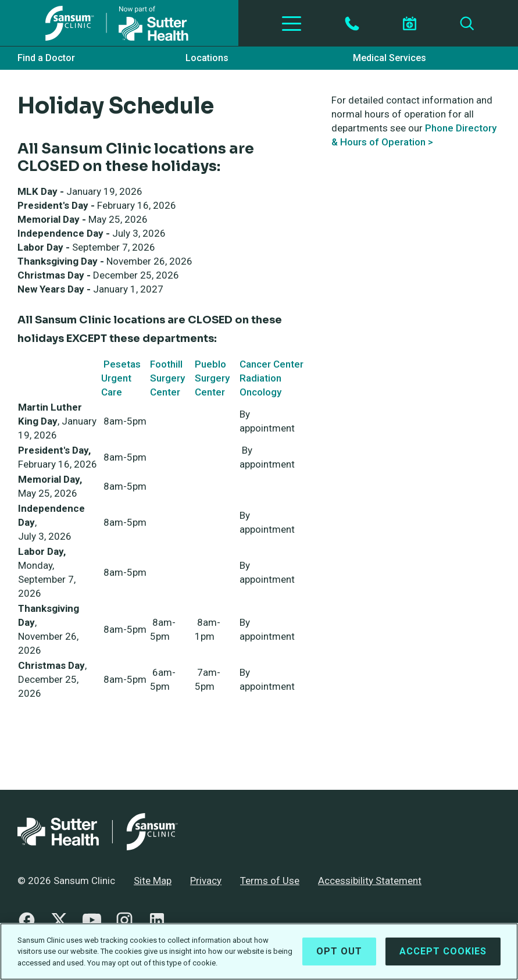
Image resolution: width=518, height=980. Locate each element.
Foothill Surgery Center (167, 378)
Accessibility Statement (370, 881)
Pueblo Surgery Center (212, 378)
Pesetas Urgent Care (121, 378)
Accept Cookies (443, 955)
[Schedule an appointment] (409, 24)
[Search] (467, 24)
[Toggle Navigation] (292, 23)
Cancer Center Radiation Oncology (271, 378)
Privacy (206, 881)
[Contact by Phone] (352, 24)
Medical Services (390, 58)
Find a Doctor (46, 58)
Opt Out (339, 955)
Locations (207, 58)
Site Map (153, 881)
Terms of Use (270, 881)
